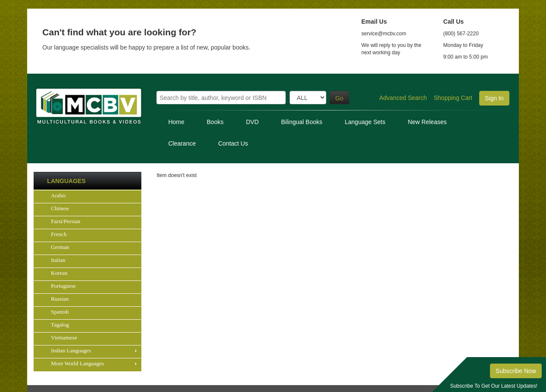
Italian (58, 260)
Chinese (60, 208)
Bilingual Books (302, 122)
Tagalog (60, 325)
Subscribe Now (516, 371)
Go (339, 98)
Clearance (182, 143)
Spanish (60, 312)
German (60, 247)
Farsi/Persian (66, 221)
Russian (60, 299)
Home (176, 122)
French (59, 234)
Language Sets (365, 122)
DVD (253, 122)
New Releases (427, 122)
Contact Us (233, 143)
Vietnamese (64, 338)
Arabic (58, 195)
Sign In (494, 98)
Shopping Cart (453, 98)
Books (215, 122)
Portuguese (63, 286)
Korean (59, 273)
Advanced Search (403, 98)
